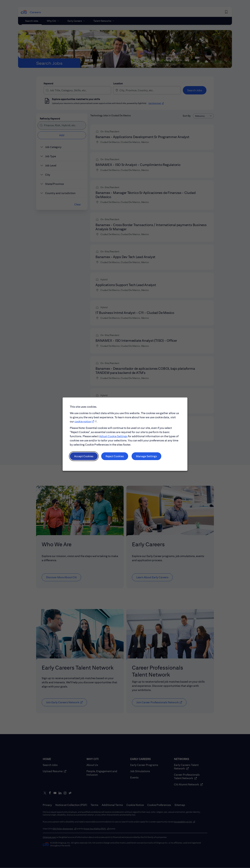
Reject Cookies (115, 458)
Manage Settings (146, 458)
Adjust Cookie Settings (114, 438)
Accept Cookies (85, 458)
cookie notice (84, 424)
